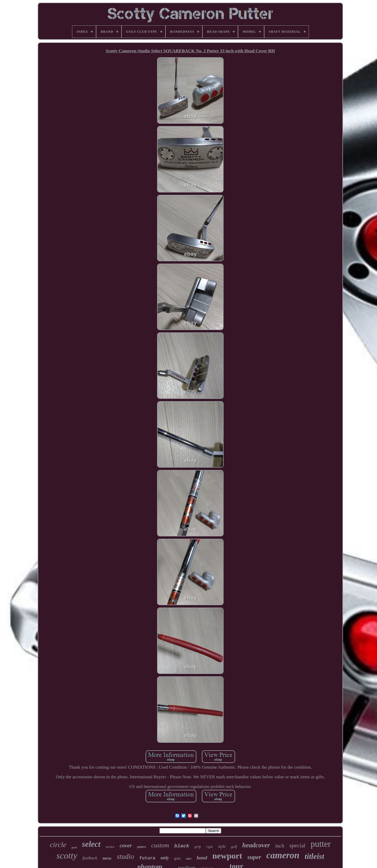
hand (202, 858)
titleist (315, 856)
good (74, 847)
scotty (67, 856)
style (222, 846)
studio (125, 856)
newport (227, 856)
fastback (90, 858)
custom (160, 845)
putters (142, 847)
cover (126, 846)
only (165, 858)
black (182, 846)
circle (58, 845)
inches (110, 847)
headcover (256, 845)
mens (107, 858)
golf (234, 847)
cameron (283, 855)
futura (147, 858)
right (210, 847)
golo (177, 858)
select (91, 844)
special (298, 845)
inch (280, 846)
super (254, 857)
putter (321, 844)
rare (189, 859)
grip (198, 847)
